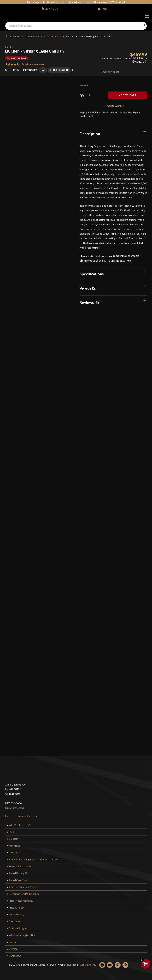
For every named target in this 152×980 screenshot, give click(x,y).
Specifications (92, 273)
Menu (147, 16)
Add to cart (128, 95)
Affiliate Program (18, 928)
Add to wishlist (109, 71)
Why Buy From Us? (19, 825)
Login (8, 816)
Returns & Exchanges (20, 866)
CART (104, 9)
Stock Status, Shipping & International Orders (34, 859)
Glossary (14, 838)
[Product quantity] (96, 95)
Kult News (14, 845)
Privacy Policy (17, 907)
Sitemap (13, 948)
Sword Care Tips (18, 880)
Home (7, 36)
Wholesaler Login (27, 816)
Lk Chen (10, 47)
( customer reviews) (32, 64)
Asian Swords (54, 36)
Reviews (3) (89, 302)
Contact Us (15, 955)
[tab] (113, 133)
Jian (68, 36)
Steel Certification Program (24, 886)
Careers (13, 941)
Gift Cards (14, 852)
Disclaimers (15, 921)
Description (90, 133)
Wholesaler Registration (22, 934)
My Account (51, 9)
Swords (17, 36)
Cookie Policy (16, 914)
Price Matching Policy (21, 900)
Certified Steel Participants (24, 893)
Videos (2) (88, 288)
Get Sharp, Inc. (88, 964)
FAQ (11, 831)
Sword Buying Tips (19, 873)
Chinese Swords (34, 36)
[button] (124, 60)
